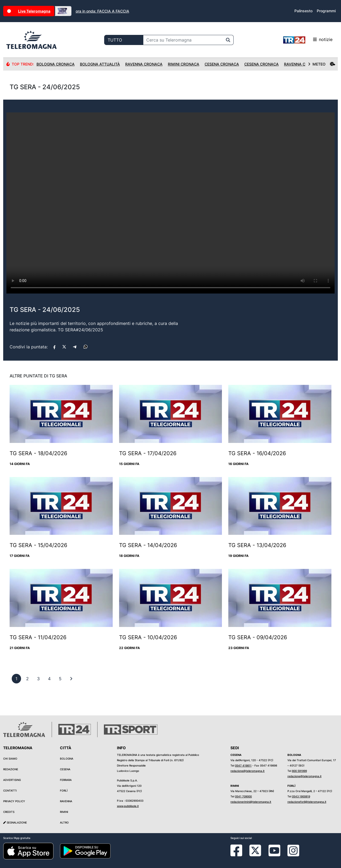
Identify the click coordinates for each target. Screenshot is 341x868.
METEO (322, 64)
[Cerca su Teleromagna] (183, 40)
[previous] (16, 679)
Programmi (326, 11)
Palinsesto (303, 11)
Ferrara (66, 780)
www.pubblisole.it (128, 806)
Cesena (65, 769)
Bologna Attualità (100, 64)
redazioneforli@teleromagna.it (307, 802)
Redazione (11, 769)
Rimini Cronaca (184, 64)
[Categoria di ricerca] (124, 40)
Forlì (64, 790)
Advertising (12, 780)
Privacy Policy (14, 801)
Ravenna (66, 801)
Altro (64, 822)
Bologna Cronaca (56, 64)
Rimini (64, 812)
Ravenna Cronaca (144, 64)
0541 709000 (243, 796)
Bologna (67, 759)
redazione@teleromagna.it (247, 771)
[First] (71, 679)
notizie (308, 40)
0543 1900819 (301, 796)
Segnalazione (15, 822)
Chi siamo (10, 759)
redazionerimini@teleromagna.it (251, 802)
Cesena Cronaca (222, 64)
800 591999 (299, 771)
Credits (9, 812)
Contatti (10, 790)
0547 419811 (243, 765)
